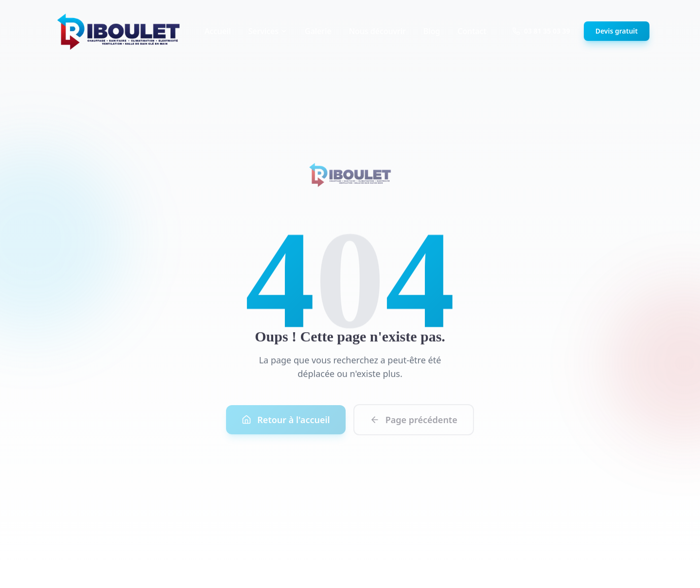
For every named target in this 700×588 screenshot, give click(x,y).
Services (268, 31)
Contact (472, 31)
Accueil (218, 31)
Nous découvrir (377, 31)
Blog (432, 31)
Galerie (318, 31)
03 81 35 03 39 (541, 31)
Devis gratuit (617, 31)
